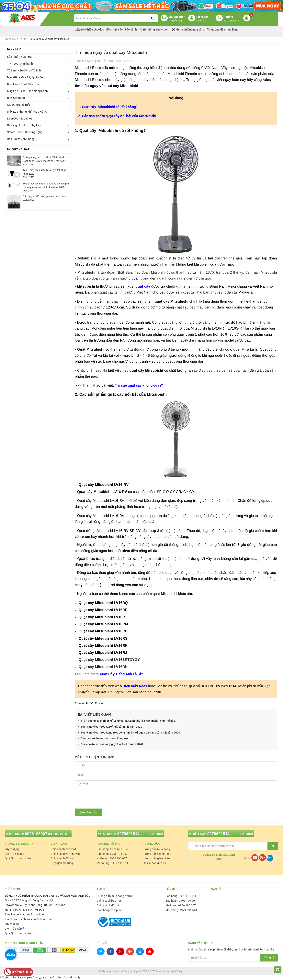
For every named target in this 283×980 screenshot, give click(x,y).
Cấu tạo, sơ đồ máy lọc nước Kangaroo (104, 738)
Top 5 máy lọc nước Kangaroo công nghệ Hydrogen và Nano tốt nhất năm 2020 (129, 733)
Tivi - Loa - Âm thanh (20, 64)
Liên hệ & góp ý (14, 854)
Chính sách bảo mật (63, 849)
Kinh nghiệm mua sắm (188, 30)
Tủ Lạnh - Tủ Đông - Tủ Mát (24, 70)
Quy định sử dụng (62, 863)
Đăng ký (269, 957)
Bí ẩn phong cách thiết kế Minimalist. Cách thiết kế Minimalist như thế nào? (127, 721)
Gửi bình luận (89, 812)
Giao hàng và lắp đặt (110, 910)
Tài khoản (202, 17)
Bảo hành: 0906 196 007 (112, 854)
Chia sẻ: (80, 703)
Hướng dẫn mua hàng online (115, 896)
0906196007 (36, 834)
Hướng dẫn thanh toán (157, 854)
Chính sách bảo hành (122, 30)
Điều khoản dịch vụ (154, 863)
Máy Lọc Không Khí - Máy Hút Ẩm (28, 112)
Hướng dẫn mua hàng (223, 30)
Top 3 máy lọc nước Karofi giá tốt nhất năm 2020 (110, 727)
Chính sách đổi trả (62, 858)
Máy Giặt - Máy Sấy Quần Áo (25, 77)
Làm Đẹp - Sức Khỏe (20, 119)
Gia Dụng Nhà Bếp (19, 105)
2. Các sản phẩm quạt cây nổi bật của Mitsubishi (117, 116)
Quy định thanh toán (18, 858)
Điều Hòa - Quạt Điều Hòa (23, 84)
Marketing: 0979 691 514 (113, 863)
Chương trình (177, 17)
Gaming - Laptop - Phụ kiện (24, 125)
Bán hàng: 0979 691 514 (112, 849)
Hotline (228, 17)
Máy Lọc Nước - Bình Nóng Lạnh (27, 91)
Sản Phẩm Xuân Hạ (19, 57)
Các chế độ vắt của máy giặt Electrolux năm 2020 (110, 744)
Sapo (181, 971)
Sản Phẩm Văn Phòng (21, 139)
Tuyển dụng (12, 849)
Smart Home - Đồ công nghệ (25, 132)
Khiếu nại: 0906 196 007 (112, 858)
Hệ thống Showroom (155, 30)
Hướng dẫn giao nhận (156, 858)
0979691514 (128, 834)
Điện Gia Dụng (16, 98)
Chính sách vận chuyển (65, 854)
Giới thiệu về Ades (90, 30)
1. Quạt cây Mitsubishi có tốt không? (108, 107)
